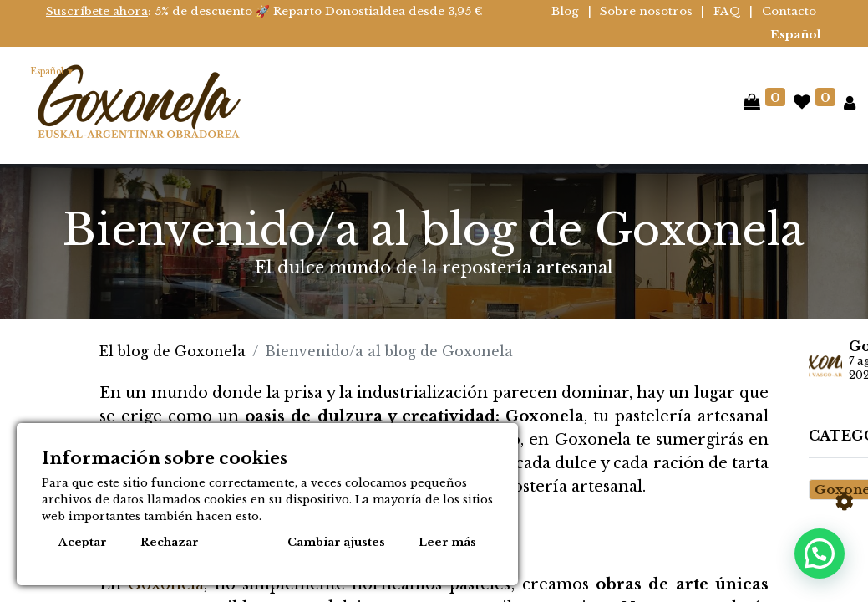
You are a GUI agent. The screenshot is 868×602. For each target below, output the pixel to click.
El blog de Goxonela (173, 351)
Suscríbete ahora (97, 11)
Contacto (789, 11)
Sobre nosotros (646, 11)
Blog (565, 11)
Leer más (447, 542)
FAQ (727, 11)
